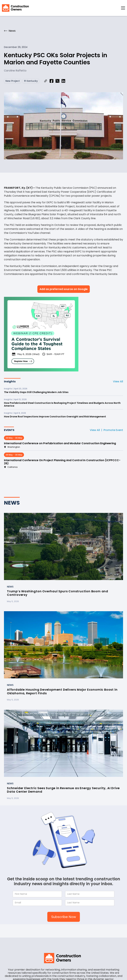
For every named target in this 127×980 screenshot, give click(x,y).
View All (118, 381)
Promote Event (113, 430)
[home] (15, 8)
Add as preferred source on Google (64, 289)
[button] (123, 8)
